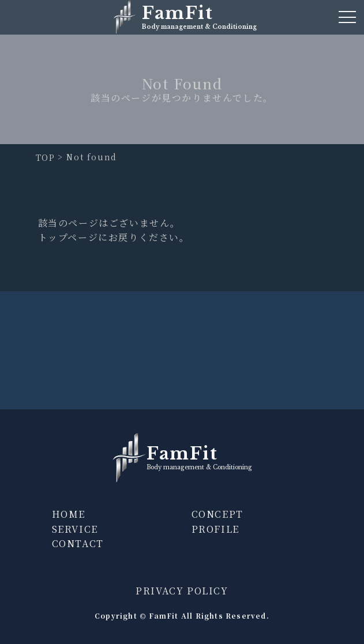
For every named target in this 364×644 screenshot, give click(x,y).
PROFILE (215, 529)
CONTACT (78, 543)
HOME (69, 514)
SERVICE (75, 529)
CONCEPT (217, 514)
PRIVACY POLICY (182, 591)
